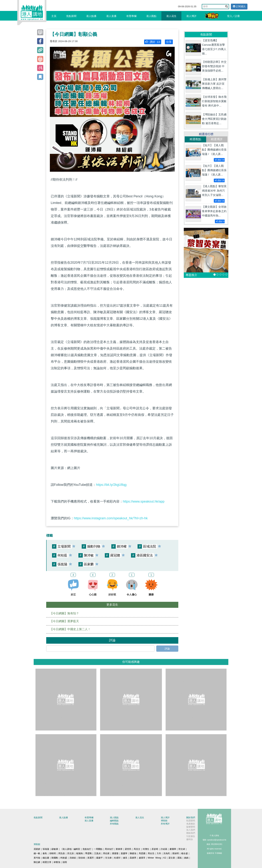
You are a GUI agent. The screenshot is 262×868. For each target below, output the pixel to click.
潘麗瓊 (115, 853)
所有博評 (165, 824)
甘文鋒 (108, 858)
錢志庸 (46, 858)
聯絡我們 (191, 833)
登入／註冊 (233, 16)
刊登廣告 (191, 836)
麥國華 (173, 849)
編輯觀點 (114, 821)
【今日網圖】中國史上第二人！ (70, 629)
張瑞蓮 (46, 849)
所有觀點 (114, 824)
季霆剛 (88, 853)
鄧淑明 (176, 853)
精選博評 (217, 139)
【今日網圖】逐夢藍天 (64, 621)
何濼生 (146, 849)
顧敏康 (55, 849)
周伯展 (106, 853)
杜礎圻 (117, 858)
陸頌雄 (82, 858)
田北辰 (71, 853)
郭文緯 (182, 849)
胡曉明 (53, 853)
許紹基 (164, 849)
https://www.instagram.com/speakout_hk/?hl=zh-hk (111, 518)
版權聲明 (191, 827)
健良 (125, 858)
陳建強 (133, 853)
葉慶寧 (124, 853)
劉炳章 (119, 849)
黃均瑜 (37, 858)
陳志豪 (37, 862)
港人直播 (111, 16)
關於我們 (191, 818)
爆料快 (190, 839)
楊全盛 (184, 853)
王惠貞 (97, 853)
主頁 (54, 16)
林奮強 (57, 862)
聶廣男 (133, 858)
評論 (167, 649)
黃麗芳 (91, 858)
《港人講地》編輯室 (70, 849)
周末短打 (109, 849)
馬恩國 (142, 853)
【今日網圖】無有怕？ (64, 613)
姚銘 (186, 858)
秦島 (45, 853)
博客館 (164, 821)
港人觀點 (151, 16)
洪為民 (167, 853)
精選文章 (47, 862)
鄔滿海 (80, 853)
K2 (165, 858)
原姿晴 (155, 849)
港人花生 (171, 16)
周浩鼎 (61, 853)
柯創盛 (64, 858)
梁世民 (128, 849)
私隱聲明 (191, 821)
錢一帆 (37, 853)
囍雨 (65, 862)
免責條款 (191, 824)
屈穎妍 (37, 849)
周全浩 (151, 853)
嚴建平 (100, 858)
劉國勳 (55, 858)
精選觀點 (195, 139)
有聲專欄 (131, 16)
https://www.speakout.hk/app (144, 501)
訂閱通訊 (239, 6)
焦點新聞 (71, 16)
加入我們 (191, 830)
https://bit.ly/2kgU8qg (111, 485)
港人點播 (91, 16)
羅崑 (180, 858)
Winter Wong (154, 858)
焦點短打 (87, 849)
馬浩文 (137, 849)
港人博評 (191, 16)
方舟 (159, 853)
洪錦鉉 (73, 858)
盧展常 (142, 858)
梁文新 (172, 858)
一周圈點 (98, 849)
